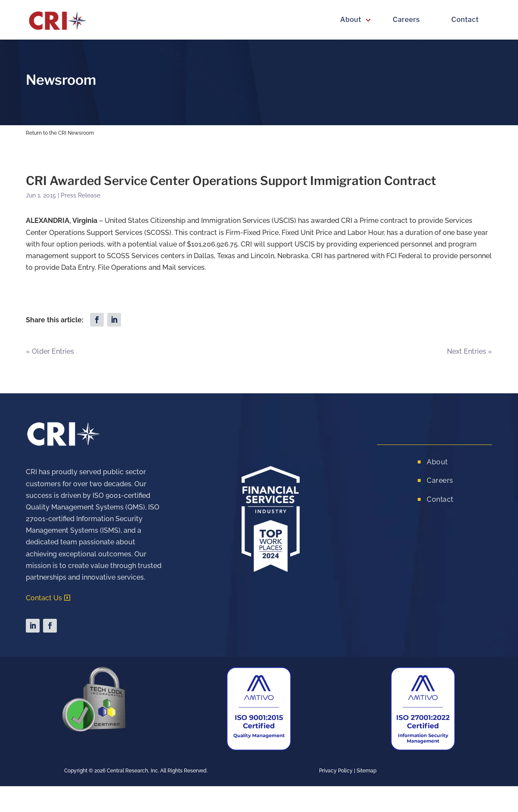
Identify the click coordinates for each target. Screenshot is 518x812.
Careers (406, 20)
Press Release (81, 195)
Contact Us (44, 598)
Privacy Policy (336, 771)
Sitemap (366, 771)
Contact (465, 20)
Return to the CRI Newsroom (60, 133)
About (351, 20)
